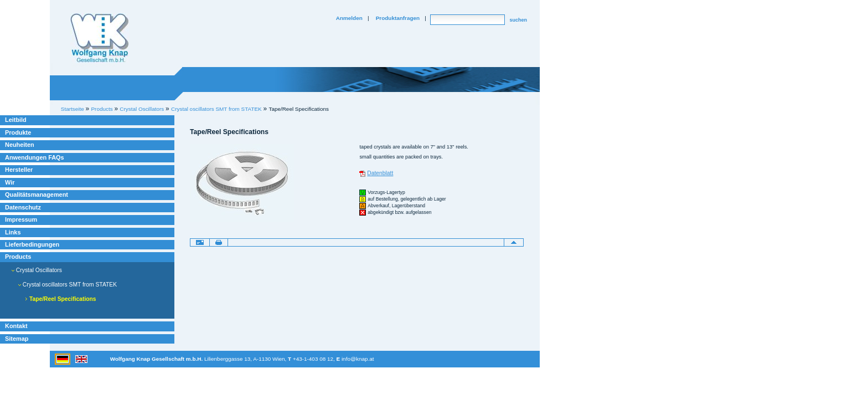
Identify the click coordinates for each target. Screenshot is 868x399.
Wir (10, 182)
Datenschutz (23, 207)
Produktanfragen (398, 18)
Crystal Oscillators (37, 270)
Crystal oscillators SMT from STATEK (216, 109)
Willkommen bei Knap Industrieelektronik (100, 38)
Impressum (21, 219)
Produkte (18, 132)
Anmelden (349, 18)
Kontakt (16, 326)
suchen (518, 20)
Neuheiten (20, 145)
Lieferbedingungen (32, 244)
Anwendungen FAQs (35, 157)
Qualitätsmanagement (37, 195)
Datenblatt (380, 173)
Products (18, 257)
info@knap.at (358, 359)
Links (13, 232)
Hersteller (19, 170)
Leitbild (16, 120)
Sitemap (17, 339)
